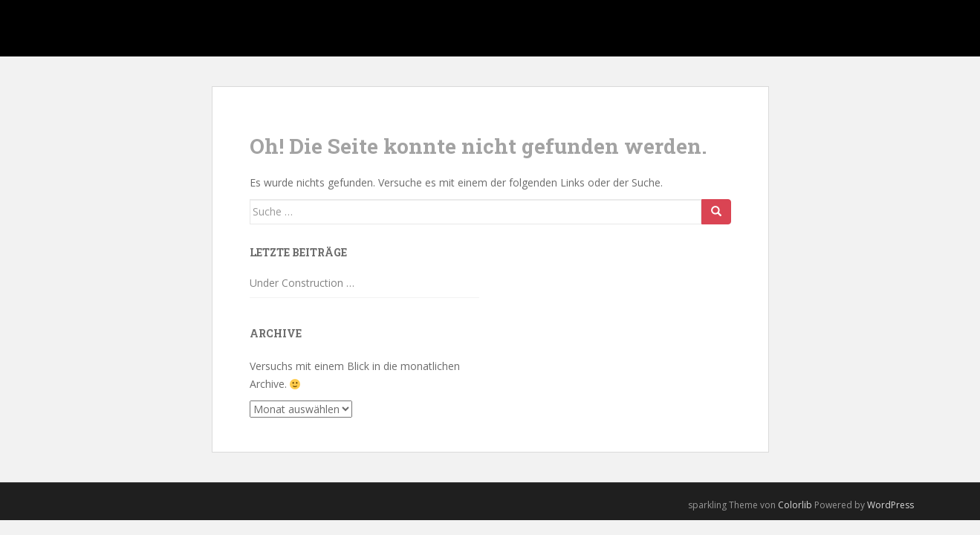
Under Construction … (302, 283)
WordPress (890, 505)
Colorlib (795, 505)
